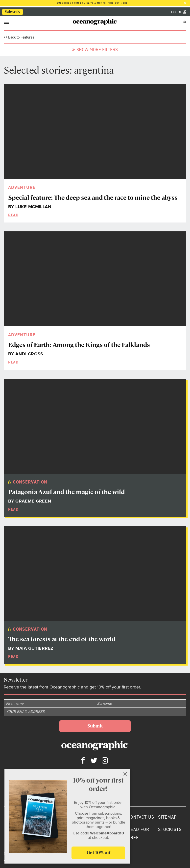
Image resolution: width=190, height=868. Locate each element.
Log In (177, 12)
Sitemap (167, 817)
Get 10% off (98, 853)
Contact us (141, 817)
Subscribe (12, 12)
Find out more (118, 3)
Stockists (170, 829)
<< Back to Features (19, 37)
